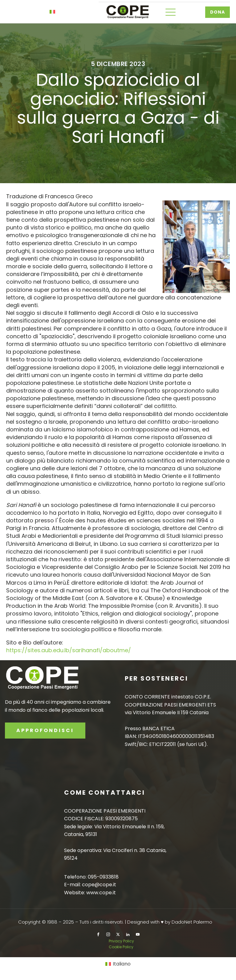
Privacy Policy (122, 941)
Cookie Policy (121, 947)
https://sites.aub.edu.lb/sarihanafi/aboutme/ (69, 650)
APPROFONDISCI (45, 730)
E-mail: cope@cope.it (90, 885)
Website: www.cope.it (90, 893)
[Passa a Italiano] (118, 964)
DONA (218, 12)
